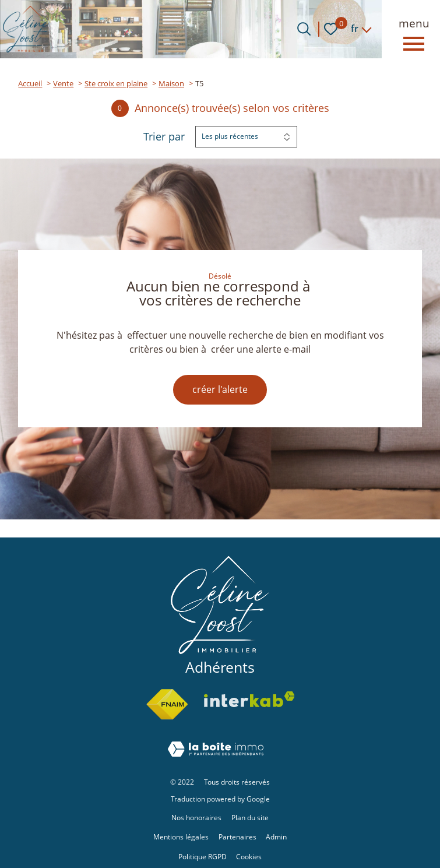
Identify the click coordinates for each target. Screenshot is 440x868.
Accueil (30, 83)
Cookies (249, 857)
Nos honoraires (196, 818)
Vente (63, 83)
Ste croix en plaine (116, 83)
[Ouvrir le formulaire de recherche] (304, 29)
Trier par (164, 137)
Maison (171, 83)
